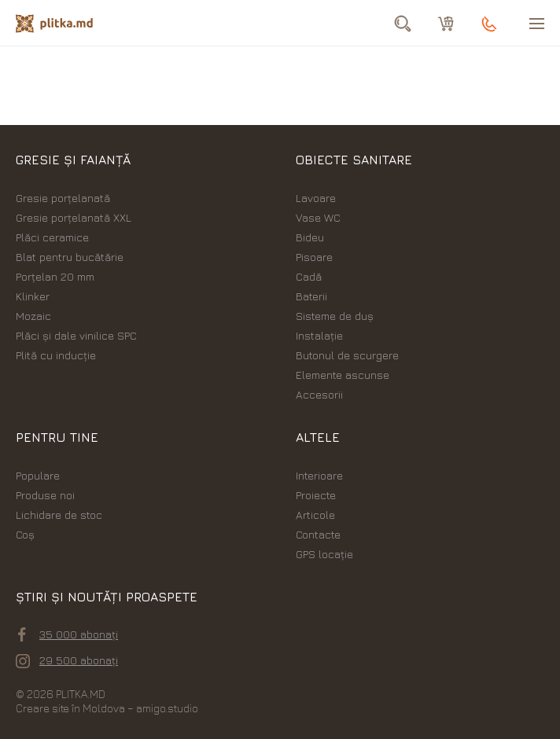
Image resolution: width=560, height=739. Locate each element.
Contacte (318, 534)
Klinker (33, 296)
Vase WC (318, 217)
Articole (315, 515)
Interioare (319, 475)
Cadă (309, 276)
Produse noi (45, 495)
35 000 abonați (68, 634)
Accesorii (319, 394)
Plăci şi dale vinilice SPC (76, 335)
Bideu (310, 237)
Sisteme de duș (335, 316)
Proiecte (316, 495)
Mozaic (33, 316)
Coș (25, 534)
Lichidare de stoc (59, 515)
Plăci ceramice (52, 237)
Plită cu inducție (56, 355)
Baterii (311, 296)
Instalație (319, 335)
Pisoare (314, 257)
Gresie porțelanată (63, 198)
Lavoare (316, 198)
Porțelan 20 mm (55, 276)
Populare (38, 475)
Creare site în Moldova (70, 708)
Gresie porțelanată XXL (74, 217)
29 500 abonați (67, 660)
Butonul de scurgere (347, 355)
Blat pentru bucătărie (70, 257)
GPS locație (324, 554)
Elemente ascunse (343, 375)
